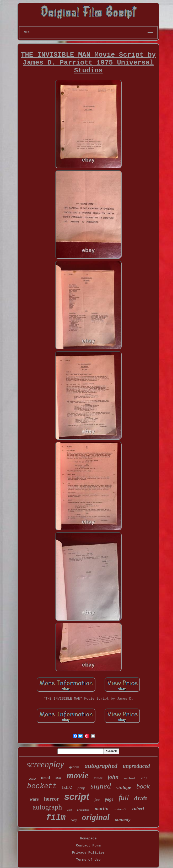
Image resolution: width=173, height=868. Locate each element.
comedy (123, 820)
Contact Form (88, 846)
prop (81, 788)
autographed (101, 766)
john (113, 777)
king (144, 778)
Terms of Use (88, 860)
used (45, 778)
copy (74, 820)
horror (52, 799)
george (74, 767)
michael (129, 778)
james (98, 778)
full (124, 797)
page (109, 799)
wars (34, 799)
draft (140, 798)
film (56, 818)
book (143, 786)
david (33, 779)
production (83, 810)
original (96, 817)
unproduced (136, 766)
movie (77, 775)
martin (102, 808)
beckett (42, 786)
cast (69, 810)
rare (67, 787)
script (77, 797)
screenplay (45, 764)
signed (101, 786)
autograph (47, 807)
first (97, 800)
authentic (120, 809)
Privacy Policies (88, 853)
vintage (124, 787)
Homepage (88, 838)
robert (138, 808)
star (58, 778)
